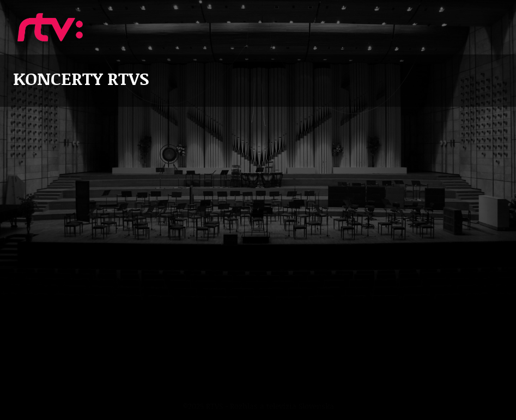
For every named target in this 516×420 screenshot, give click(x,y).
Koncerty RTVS (50, 27)
